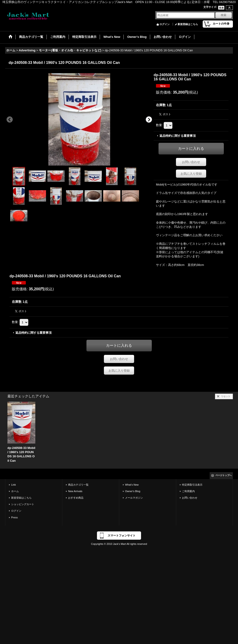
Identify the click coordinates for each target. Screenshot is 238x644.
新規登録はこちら (188, 24)
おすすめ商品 (76, 498)
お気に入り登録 (191, 174)
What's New (132, 485)
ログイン (165, 24)
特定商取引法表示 (192, 485)
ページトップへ (224, 475)
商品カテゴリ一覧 (78, 485)
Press (14, 517)
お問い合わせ (191, 162)
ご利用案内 (188, 491)
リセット (226, 396)
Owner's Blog (133, 491)
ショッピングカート (23, 504)
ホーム (15, 491)
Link (13, 485)
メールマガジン (134, 498)
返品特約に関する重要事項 (178, 136)
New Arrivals (75, 491)
